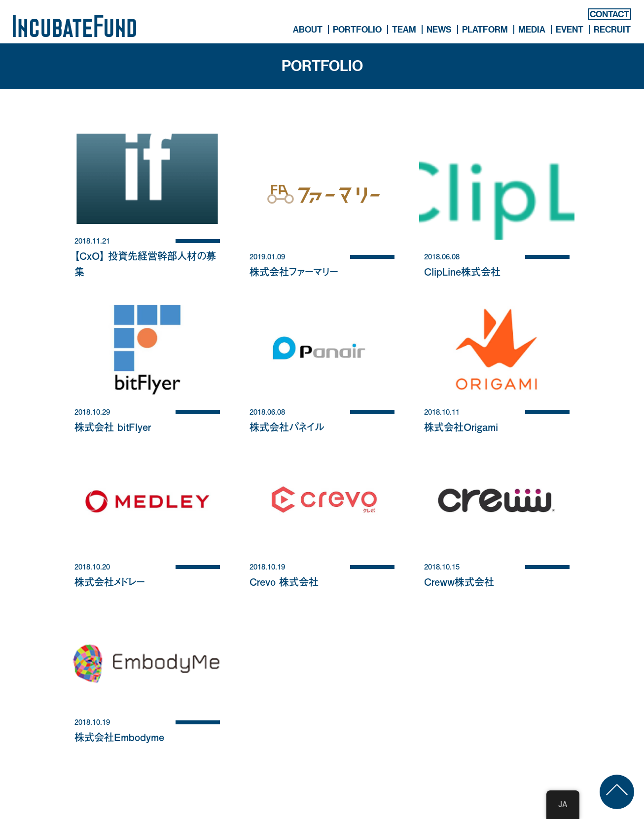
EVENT (570, 30)
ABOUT (308, 30)
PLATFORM (485, 30)
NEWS (439, 30)
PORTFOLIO (357, 30)
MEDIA (532, 30)
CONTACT (609, 14)
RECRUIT (612, 30)
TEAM (404, 30)
